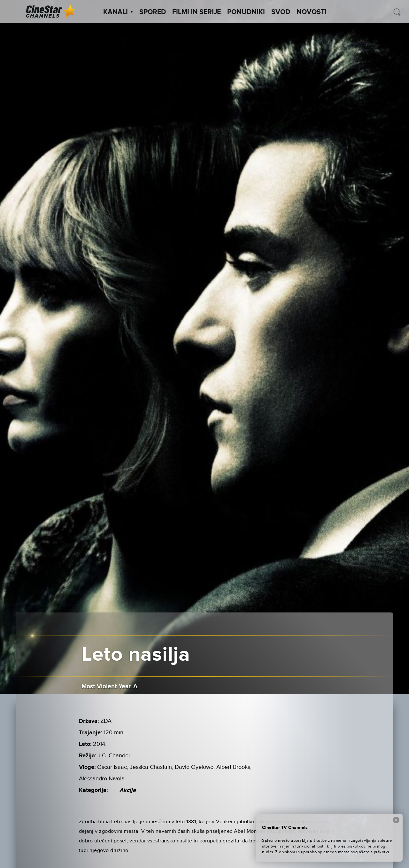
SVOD (281, 12)
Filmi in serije (197, 12)
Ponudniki (246, 12)
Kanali (118, 12)
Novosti (312, 12)
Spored (153, 12)
